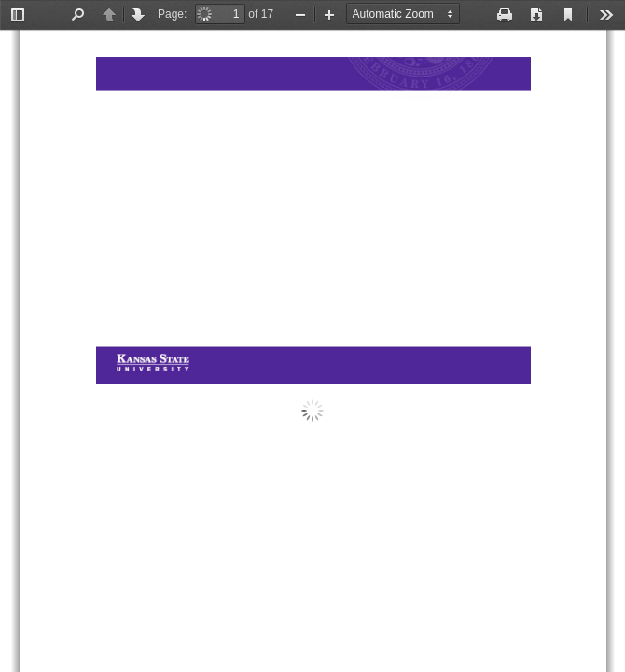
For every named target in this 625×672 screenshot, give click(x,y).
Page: (172, 14)
